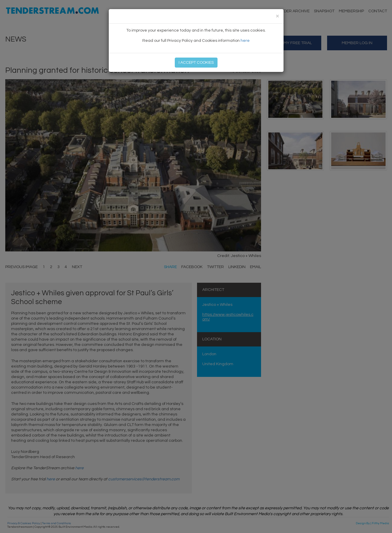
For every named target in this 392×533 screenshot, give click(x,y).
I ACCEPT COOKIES (196, 63)
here (245, 41)
